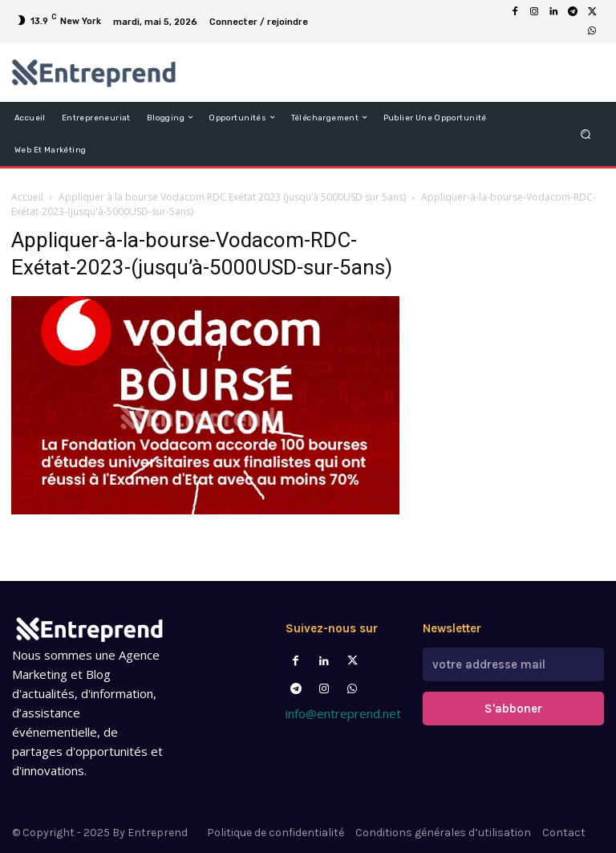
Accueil (27, 197)
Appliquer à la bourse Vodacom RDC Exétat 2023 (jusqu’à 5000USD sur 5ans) (232, 197)
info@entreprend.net (343, 713)
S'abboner (513, 709)
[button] (586, 134)
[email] (513, 664)
